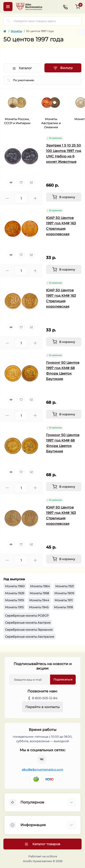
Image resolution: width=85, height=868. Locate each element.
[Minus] (7, 198)
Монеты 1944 (39, 600)
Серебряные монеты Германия (29, 630)
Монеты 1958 (39, 593)
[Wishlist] (21, 182)
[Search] (8, 21)
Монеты (16, 31)
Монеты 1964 (40, 586)
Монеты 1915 (14, 607)
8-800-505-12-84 (45, 698)
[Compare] (32, 182)
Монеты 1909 (64, 593)
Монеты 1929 (15, 593)
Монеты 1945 (39, 607)
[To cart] (64, 197)
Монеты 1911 (64, 600)
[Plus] (35, 198)
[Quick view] (11, 182)
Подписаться (63, 679)
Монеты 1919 (14, 600)
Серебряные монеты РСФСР (27, 616)
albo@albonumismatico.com (42, 769)
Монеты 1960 (15, 586)
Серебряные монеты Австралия (30, 637)
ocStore (52, 856)
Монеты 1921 (65, 586)
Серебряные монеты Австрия (28, 623)
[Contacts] (65, 7)
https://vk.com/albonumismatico (42, 759)
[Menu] (8, 7)
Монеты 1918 (63, 607)
